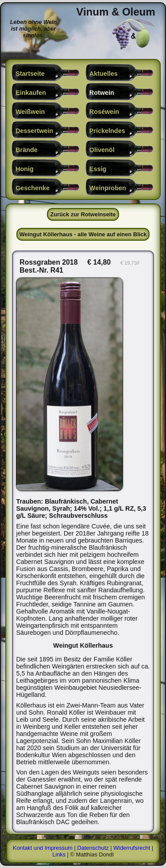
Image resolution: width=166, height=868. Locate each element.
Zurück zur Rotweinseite (83, 214)
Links (59, 854)
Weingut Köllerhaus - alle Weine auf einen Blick (83, 234)
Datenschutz (93, 848)
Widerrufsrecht (132, 848)
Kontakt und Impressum (43, 848)
